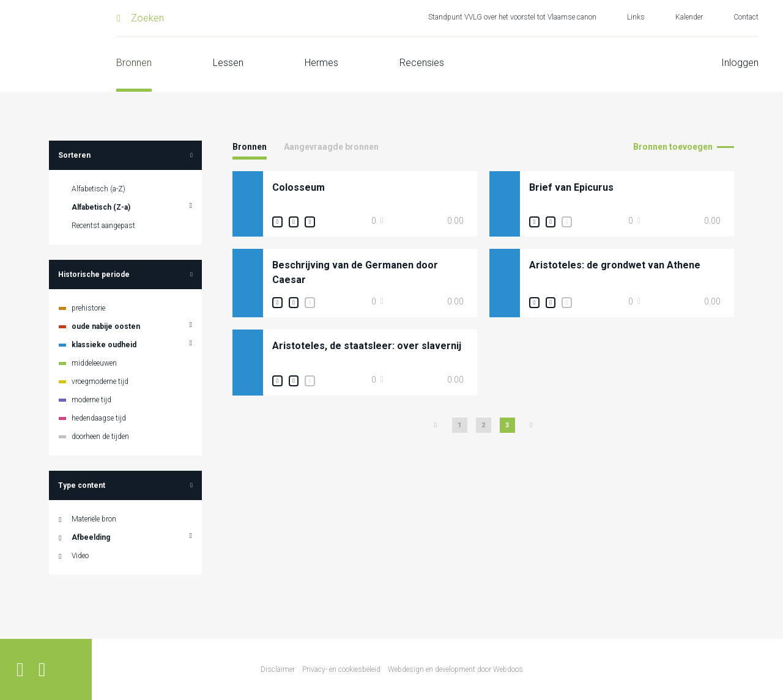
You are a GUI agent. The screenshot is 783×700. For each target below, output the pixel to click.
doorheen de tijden (100, 437)
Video (80, 556)
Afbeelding (91, 537)
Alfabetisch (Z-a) (101, 207)
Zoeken (147, 18)
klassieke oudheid (104, 345)
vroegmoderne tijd (100, 381)
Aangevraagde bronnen (331, 147)
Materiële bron (94, 519)
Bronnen (134, 63)
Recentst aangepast (103, 226)
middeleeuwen (94, 363)
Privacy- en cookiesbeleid (341, 669)
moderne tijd (91, 400)
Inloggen (740, 63)
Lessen (228, 63)
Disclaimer (278, 669)
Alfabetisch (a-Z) (98, 189)
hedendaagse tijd (99, 418)
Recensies (422, 63)
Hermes (321, 63)
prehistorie (88, 308)
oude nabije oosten (106, 326)
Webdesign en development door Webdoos (455, 669)
